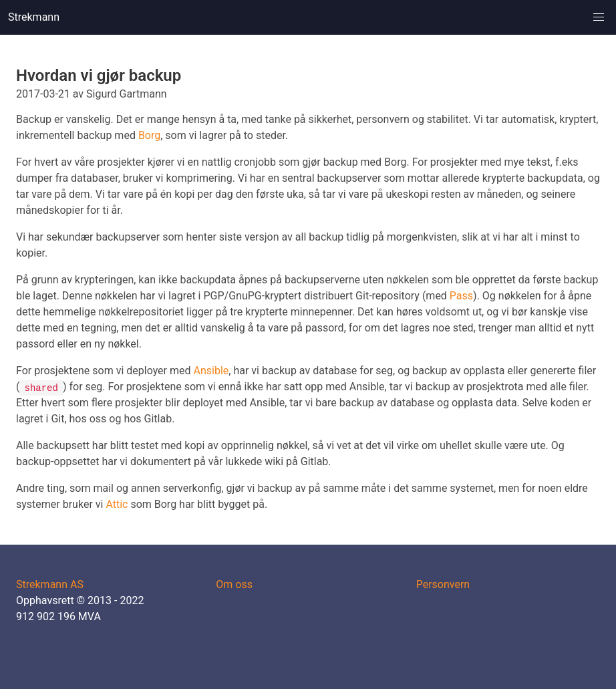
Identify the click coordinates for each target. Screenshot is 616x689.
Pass (461, 296)
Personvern (443, 584)
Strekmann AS (50, 584)
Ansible (211, 371)
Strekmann (34, 17)
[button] (599, 17)
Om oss (234, 584)
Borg (149, 135)
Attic (117, 504)
